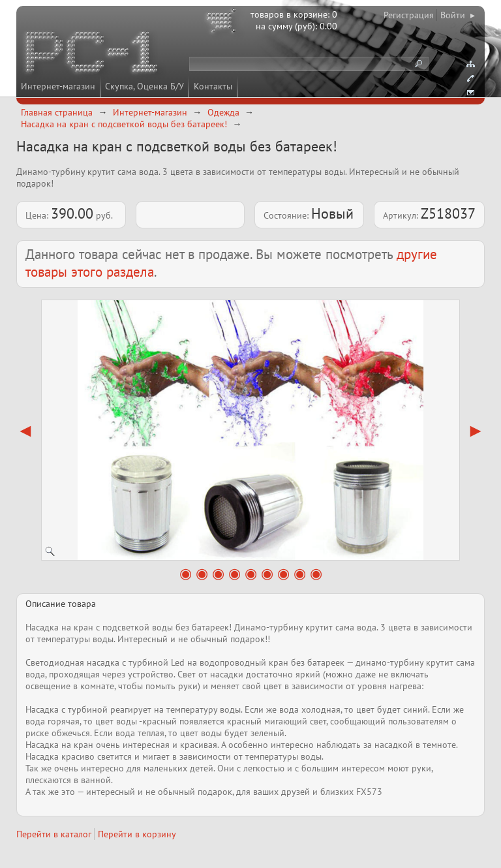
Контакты (213, 86)
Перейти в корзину (137, 834)
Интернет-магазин (58, 86)
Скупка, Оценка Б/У (144, 86)
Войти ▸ (458, 15)
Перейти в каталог (54, 834)
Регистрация (409, 15)
